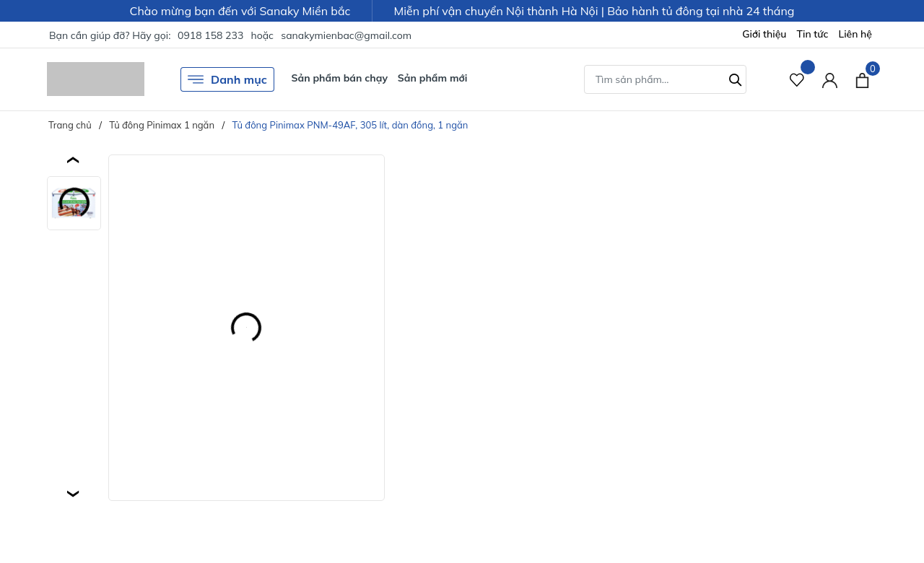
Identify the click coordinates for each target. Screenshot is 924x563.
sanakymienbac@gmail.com (346, 35)
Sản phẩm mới (433, 78)
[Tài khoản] (830, 79)
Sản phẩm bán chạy (339, 78)
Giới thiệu (764, 34)
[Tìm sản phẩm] (665, 79)
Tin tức (813, 34)
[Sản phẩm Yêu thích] (797, 79)
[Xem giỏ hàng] (862, 79)
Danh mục (227, 79)
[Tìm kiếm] (736, 78)
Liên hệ (855, 34)
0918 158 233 (210, 35)
